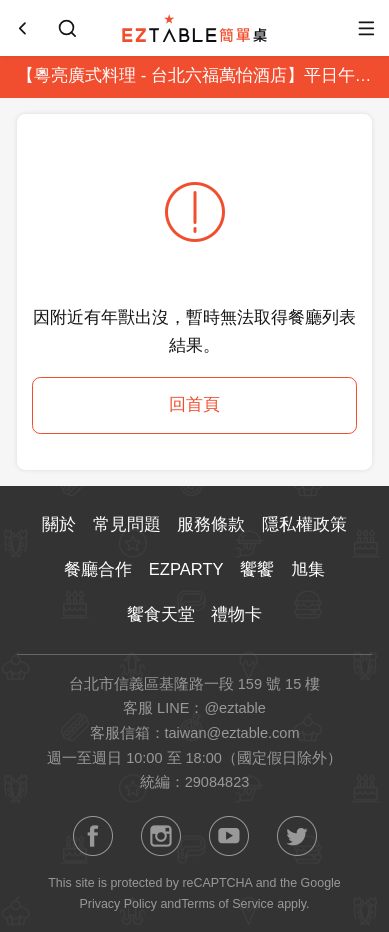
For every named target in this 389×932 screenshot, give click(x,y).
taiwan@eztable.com (232, 733)
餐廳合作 (98, 569)
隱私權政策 (304, 524)
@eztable (235, 708)
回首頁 (194, 404)
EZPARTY (186, 569)
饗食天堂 (161, 614)
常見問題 (127, 524)
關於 (59, 524)
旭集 (308, 569)
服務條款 (211, 524)
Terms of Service (227, 904)
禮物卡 (236, 614)
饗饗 (257, 569)
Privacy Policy (118, 904)
